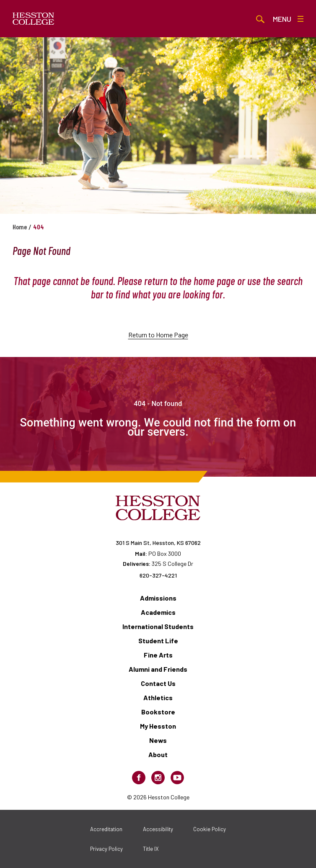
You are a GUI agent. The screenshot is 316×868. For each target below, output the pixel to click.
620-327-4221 (158, 575)
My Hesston (158, 726)
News (158, 740)
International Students (158, 626)
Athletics (158, 697)
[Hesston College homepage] (34, 19)
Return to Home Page (158, 345)
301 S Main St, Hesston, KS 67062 (158, 543)
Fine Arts (158, 655)
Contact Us (158, 683)
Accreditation (106, 829)
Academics (158, 612)
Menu (288, 19)
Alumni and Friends (158, 669)
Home (20, 227)
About (158, 754)
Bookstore (158, 712)
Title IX (151, 849)
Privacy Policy (106, 849)
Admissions (158, 598)
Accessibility (158, 829)
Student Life (158, 641)
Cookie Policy (210, 829)
